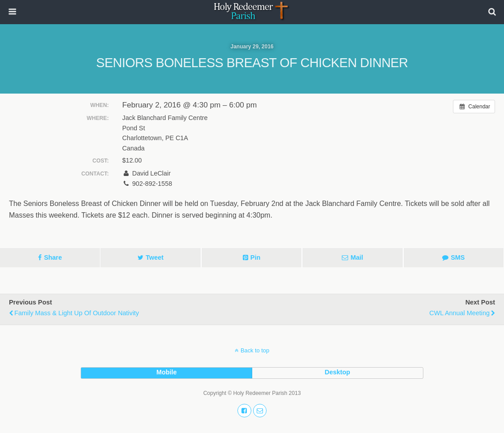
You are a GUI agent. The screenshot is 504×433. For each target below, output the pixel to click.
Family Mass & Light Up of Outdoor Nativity (77, 313)
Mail (357, 257)
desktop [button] (338, 372)
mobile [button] (167, 372)
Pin (255, 257)
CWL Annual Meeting (459, 313)
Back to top (255, 350)
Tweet (155, 257)
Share (53, 257)
